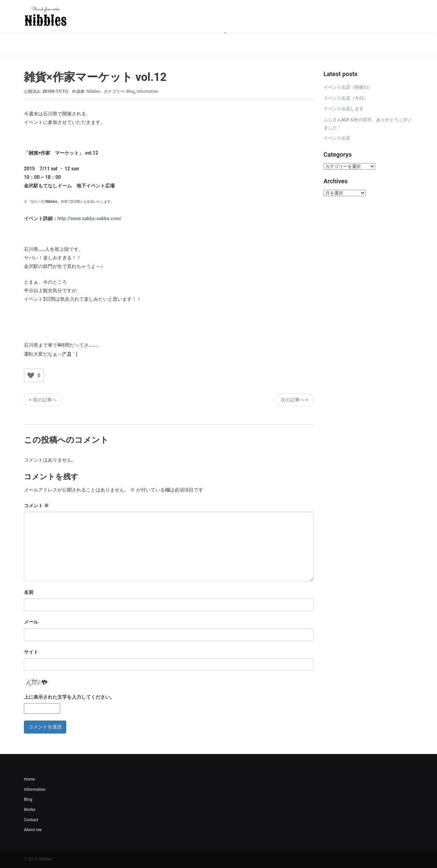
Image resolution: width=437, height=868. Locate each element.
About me (33, 830)
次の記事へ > (294, 400)
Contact (31, 820)
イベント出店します (344, 109)
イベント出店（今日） (346, 98)
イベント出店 (337, 138)
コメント (36, 506)
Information (147, 91)
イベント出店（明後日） (348, 87)
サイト (31, 652)
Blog (130, 91)
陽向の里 (38, 202)
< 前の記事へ (43, 400)
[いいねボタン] (31, 375)
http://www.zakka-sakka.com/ (89, 218)
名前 (29, 592)
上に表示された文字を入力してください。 (69, 697)
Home (29, 779)
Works (30, 810)
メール (31, 622)
